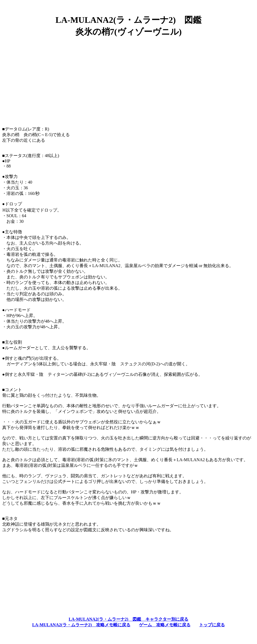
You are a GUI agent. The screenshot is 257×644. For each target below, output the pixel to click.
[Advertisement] (128, 80)
